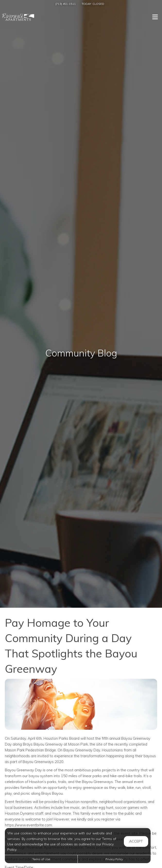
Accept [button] (136, 841)
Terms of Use (41, 859)
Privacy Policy (114, 859)
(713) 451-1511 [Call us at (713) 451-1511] (66, 4)
